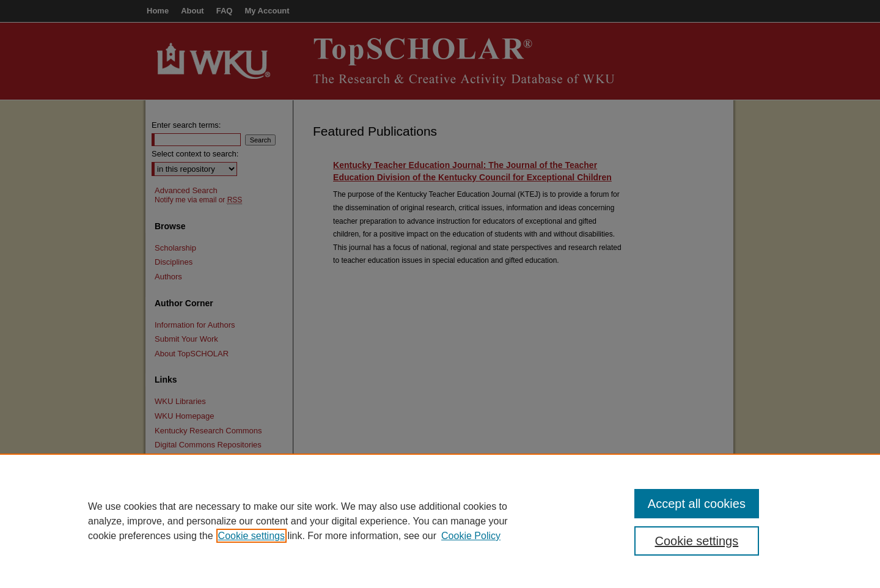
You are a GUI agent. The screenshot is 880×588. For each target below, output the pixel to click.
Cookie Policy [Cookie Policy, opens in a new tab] (471, 536)
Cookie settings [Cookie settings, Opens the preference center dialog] (697, 541)
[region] (440, 521)
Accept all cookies (697, 504)
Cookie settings (251, 536)
